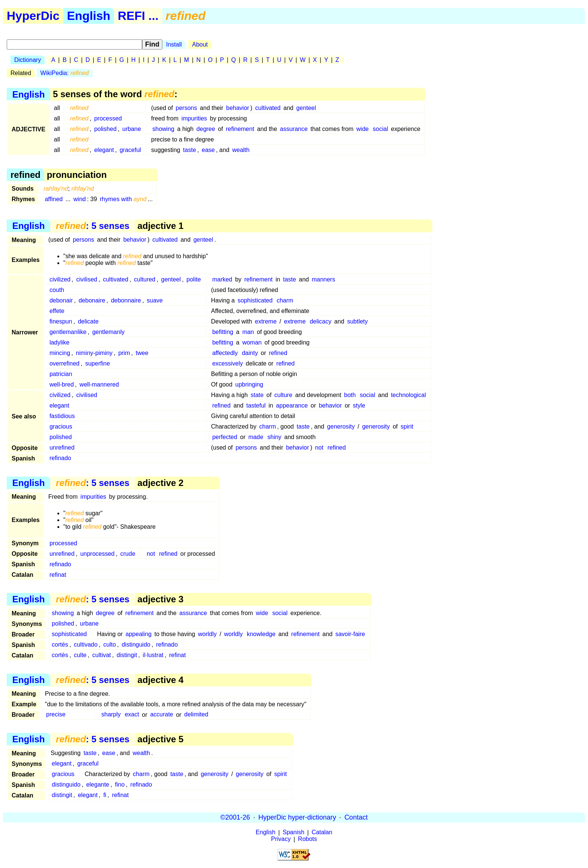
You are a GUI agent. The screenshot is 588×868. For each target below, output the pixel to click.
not (319, 448)
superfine (97, 363)
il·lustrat (153, 655)
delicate (88, 321)
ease (208, 150)
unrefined (62, 448)
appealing (139, 634)
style (359, 405)
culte (80, 655)
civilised (87, 279)
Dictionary (28, 60)
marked (222, 279)
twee (142, 353)
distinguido (136, 645)
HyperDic (33, 16)
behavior (238, 108)
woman (252, 342)
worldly (207, 634)
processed (108, 118)
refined (278, 353)
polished (105, 129)
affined (54, 199)
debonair (61, 300)
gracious (61, 426)
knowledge (261, 634)
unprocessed (97, 554)
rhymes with (123, 199)
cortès (60, 655)
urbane (132, 129)
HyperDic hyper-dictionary (297, 817)
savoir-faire (350, 634)
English (89, 16)
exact (132, 715)
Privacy (281, 839)
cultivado (86, 645)
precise (56, 715)
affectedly (225, 353)
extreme (266, 321)
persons (187, 108)
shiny (274, 437)
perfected (225, 437)
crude (128, 554)
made (256, 437)
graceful (130, 150)
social (380, 129)
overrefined (64, 363)
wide (362, 129)
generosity (341, 426)
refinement (240, 129)
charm (285, 300)
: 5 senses (93, 226)
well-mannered (99, 384)
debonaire (92, 300)
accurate (161, 715)
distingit (127, 655)
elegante (98, 785)
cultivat (102, 655)
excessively (228, 363)
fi (105, 795)
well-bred (62, 384)
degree (206, 129)
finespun (61, 321)
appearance (292, 405)
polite (193, 279)
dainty (250, 353)
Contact (356, 817)
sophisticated (255, 300)
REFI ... (138, 16)
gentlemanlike (68, 332)
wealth (241, 150)
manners (323, 279)
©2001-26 (235, 817)
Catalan (322, 833)
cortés (60, 645)
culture (283, 395)
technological (408, 395)
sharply (111, 715)
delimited (196, 715)
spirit (407, 426)
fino (120, 785)
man (248, 332)
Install (174, 44)
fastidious (62, 416)
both (350, 395)
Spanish (294, 833)
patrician (61, 374)
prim (124, 353)
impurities (194, 118)
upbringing (249, 384)
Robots (308, 839)
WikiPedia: (65, 73)
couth (57, 290)
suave (155, 300)
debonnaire (126, 300)
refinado (60, 458)
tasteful (256, 405)
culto (109, 645)
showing (163, 129)
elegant (104, 150)
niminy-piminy (94, 353)
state (257, 395)
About (200, 44)
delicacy (321, 321)
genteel (306, 108)
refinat (58, 575)
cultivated (268, 108)
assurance (294, 129)
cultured (145, 279)
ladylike (59, 342)
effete (57, 311)
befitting (223, 332)
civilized (60, 279)
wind (80, 199)
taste (190, 150)
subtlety (358, 321)
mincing (60, 353)
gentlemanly (108, 332)
